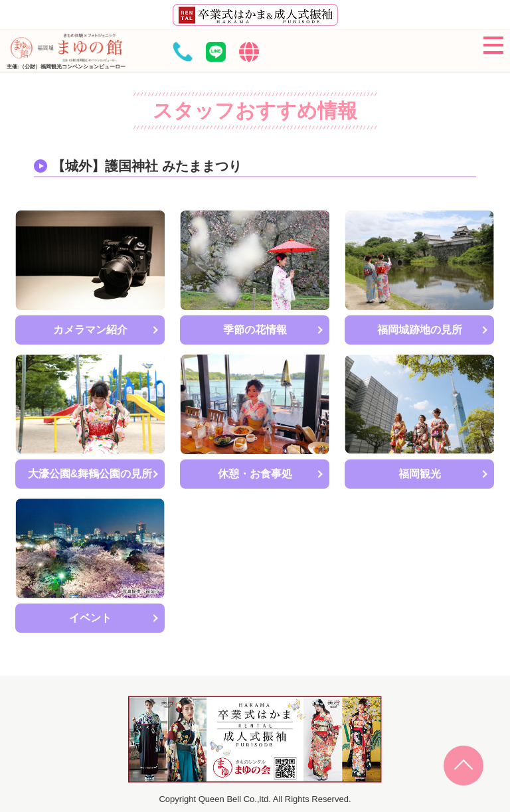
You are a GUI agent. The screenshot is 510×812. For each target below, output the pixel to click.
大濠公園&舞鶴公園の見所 (90, 474)
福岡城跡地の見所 (420, 330)
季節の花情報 (255, 330)
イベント (90, 618)
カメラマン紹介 (90, 330)
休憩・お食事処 (255, 474)
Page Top (464, 766)
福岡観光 (420, 474)
